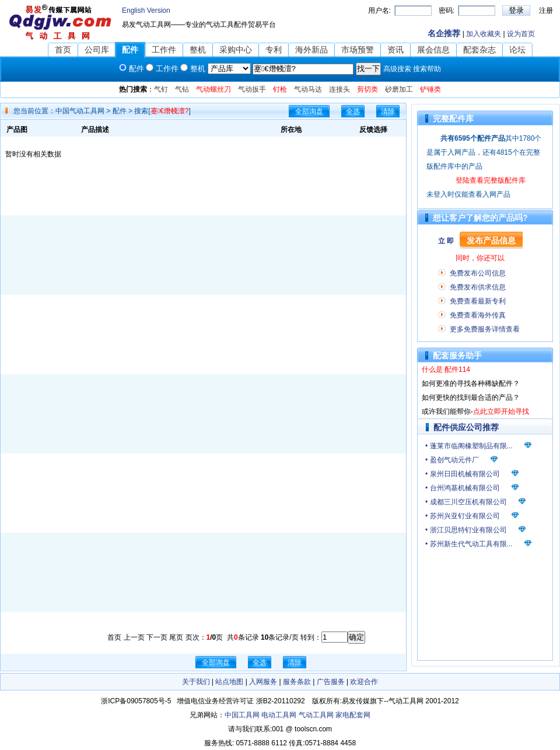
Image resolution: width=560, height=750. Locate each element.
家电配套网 (353, 715)
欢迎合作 (364, 682)
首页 (63, 50)
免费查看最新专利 (478, 301)
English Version (146, 11)
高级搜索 (397, 69)
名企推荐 (444, 33)
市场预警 (358, 50)
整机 (198, 50)
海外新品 (311, 50)
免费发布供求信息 (478, 287)
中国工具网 (242, 715)
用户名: (379, 11)
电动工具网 (279, 715)
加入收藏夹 (484, 34)
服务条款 (297, 682)
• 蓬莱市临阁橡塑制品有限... (469, 446)
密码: (447, 11)
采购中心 (236, 50)
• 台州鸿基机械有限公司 (463, 488)
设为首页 (521, 34)
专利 (274, 50)
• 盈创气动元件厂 (452, 460)
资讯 (395, 50)
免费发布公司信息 (478, 273)
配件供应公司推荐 (466, 427)
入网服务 (263, 682)
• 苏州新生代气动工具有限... (469, 544)
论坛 (517, 50)
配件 (130, 50)
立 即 (446, 241)
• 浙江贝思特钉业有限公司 (466, 530)
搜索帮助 (427, 69)
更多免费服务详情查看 (485, 329)
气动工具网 (316, 715)
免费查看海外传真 (478, 315)
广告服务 (331, 682)
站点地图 (229, 682)
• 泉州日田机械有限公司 (463, 474)
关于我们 (196, 682)
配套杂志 (480, 50)
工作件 (164, 50)
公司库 (97, 50)
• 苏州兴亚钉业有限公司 (463, 516)
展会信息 (433, 50)
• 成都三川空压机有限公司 (466, 502)
